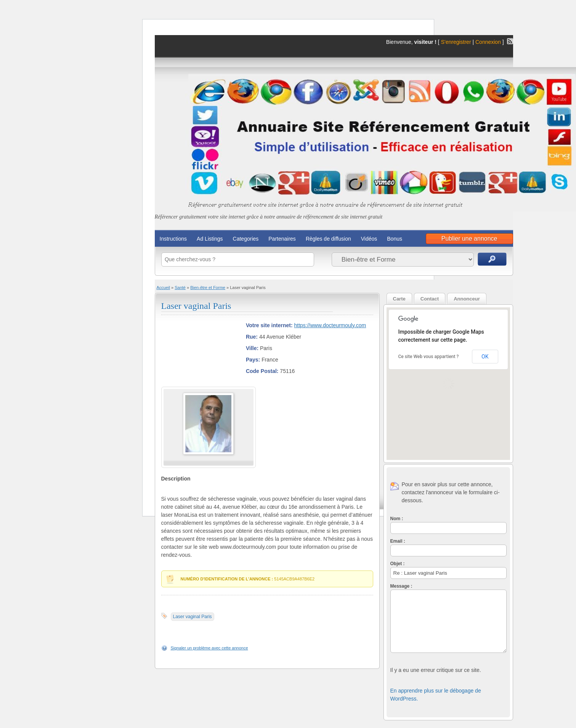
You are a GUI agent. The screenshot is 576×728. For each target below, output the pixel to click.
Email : (398, 541)
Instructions (173, 239)
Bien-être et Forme (208, 288)
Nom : (397, 519)
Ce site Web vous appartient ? (429, 357)
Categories (246, 239)
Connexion (489, 42)
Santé (180, 288)
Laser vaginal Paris (196, 306)
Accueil (163, 288)
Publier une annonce (469, 239)
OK (485, 357)
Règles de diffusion (328, 239)
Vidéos (369, 239)
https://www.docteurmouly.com (330, 325)
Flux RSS (510, 41)
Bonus (395, 239)
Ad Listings (210, 239)
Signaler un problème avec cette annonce (209, 648)
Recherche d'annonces (492, 259)
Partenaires (282, 239)
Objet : (398, 564)
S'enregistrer (456, 42)
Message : (401, 586)
